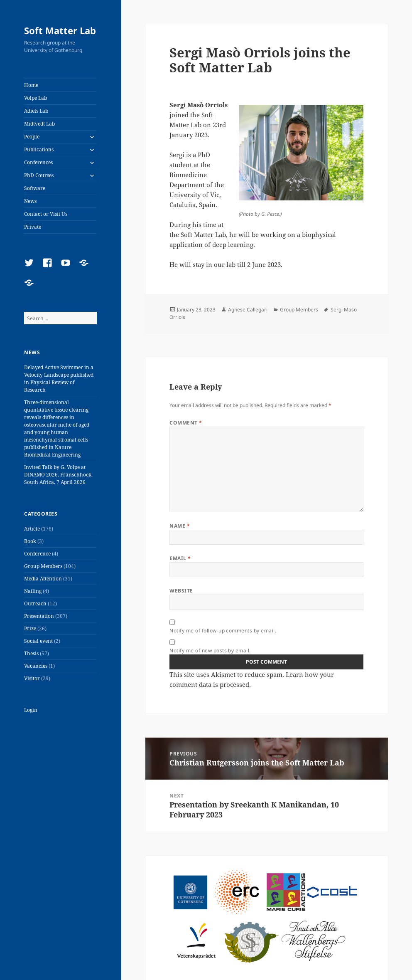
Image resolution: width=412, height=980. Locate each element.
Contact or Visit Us (46, 214)
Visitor (32, 678)
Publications (39, 149)
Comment (186, 423)
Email (180, 558)
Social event (38, 641)
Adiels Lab (36, 111)
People (32, 137)
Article (32, 529)
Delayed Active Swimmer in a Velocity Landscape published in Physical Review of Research (59, 379)
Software (35, 188)
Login (31, 710)
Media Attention (43, 579)
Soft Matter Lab (60, 30)
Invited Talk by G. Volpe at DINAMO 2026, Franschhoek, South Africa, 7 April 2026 (58, 475)
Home (31, 85)
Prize (30, 628)
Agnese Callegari (248, 310)
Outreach (35, 604)
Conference (37, 554)
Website (181, 591)
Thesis (31, 653)
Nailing (33, 591)
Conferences (38, 162)
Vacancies (36, 666)
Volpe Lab (36, 98)
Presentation (39, 616)
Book (30, 541)
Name (180, 526)
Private (33, 227)
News (30, 201)
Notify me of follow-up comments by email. (223, 631)
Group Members (43, 566)
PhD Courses (39, 175)
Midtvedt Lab (39, 124)
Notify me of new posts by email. (210, 650)
